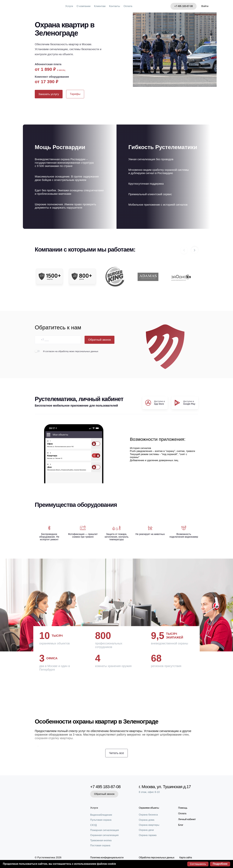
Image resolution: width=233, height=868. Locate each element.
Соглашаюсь (198, 864)
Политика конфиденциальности (107, 858)
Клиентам (100, 6)
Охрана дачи (146, 830)
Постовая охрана (100, 845)
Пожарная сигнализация (105, 830)
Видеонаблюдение (101, 815)
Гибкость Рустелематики (163, 147)
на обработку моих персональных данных (77, 351)
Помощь (183, 808)
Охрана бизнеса (148, 815)
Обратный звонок (99, 340)
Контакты (114, 6)
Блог (181, 825)
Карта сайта (186, 858)
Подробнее (220, 864)
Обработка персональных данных (157, 858)
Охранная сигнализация (104, 835)
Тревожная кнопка (101, 840)
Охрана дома (147, 820)
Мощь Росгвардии (60, 147)
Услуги (69, 6)
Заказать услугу (49, 94)
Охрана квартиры (149, 825)
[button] (195, 250)
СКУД (93, 825)
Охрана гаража (148, 835)
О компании (84, 6)
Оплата (128, 6)
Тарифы (75, 94)
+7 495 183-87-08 (184, 6)
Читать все (117, 753)
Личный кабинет (187, 819)
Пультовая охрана (101, 820)
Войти (205, 6)
